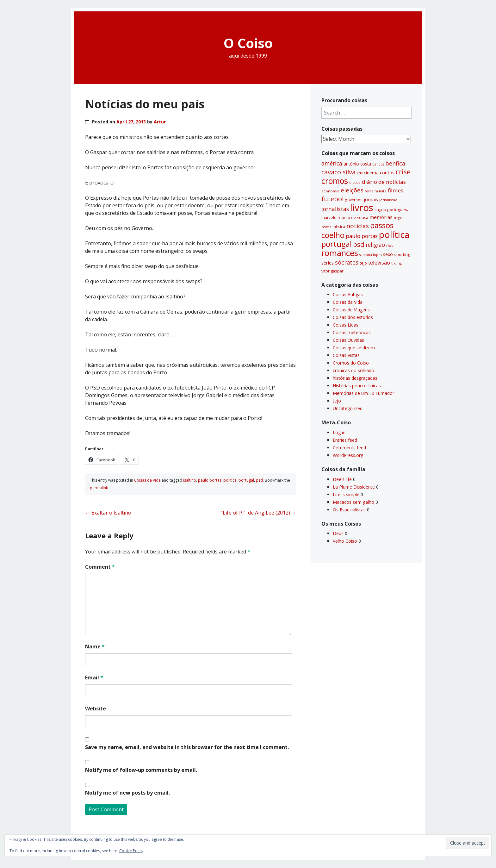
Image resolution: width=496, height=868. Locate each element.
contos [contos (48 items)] (387, 172)
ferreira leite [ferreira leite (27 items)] (376, 191)
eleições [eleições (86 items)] (352, 190)
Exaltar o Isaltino (108, 513)
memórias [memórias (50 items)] (381, 217)
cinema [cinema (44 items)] (371, 173)
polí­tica (230, 480)
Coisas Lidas (346, 325)
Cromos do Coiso (351, 363)
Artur (160, 122)
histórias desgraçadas (355, 378)
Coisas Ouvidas (348, 340)
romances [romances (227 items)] (340, 253)
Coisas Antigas (348, 294)
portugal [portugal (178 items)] (337, 244)
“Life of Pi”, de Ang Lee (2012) (259, 513)
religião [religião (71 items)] (375, 245)
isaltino (190, 480)
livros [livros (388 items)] (362, 208)
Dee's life (342, 479)
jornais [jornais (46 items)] (371, 199)
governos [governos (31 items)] (354, 200)
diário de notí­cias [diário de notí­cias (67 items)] (384, 182)
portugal (246, 480)
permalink (99, 488)
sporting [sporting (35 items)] (402, 254)
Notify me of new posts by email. (127, 793)
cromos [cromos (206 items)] (335, 181)
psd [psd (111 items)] (359, 244)
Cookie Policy (131, 851)
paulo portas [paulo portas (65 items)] (362, 236)
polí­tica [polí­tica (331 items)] (394, 234)
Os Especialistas (349, 510)
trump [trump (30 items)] (397, 263)
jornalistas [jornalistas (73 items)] (335, 209)
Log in (339, 432)
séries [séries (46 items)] (328, 263)
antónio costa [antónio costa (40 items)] (357, 164)
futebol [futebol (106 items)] (332, 199)
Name (95, 646)
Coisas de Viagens (351, 310)
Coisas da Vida (147, 480)
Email (94, 678)
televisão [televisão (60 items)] (379, 262)
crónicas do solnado (353, 370)
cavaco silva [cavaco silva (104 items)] (338, 172)
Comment (100, 567)
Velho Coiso (345, 541)
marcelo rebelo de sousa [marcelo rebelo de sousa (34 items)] (345, 218)
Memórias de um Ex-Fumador (363, 393)
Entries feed (345, 440)
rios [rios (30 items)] (390, 245)
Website (96, 709)
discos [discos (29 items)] (355, 182)
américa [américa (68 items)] (332, 163)
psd (259, 480)
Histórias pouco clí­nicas (357, 386)
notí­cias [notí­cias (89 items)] (358, 226)
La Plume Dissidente (354, 487)
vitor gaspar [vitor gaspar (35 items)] (332, 271)
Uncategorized (348, 408)
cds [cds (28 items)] (360, 173)
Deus (338, 533)
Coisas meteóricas (352, 332)
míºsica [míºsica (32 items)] (339, 227)
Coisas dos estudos (353, 317)
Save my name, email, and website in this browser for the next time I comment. (187, 747)
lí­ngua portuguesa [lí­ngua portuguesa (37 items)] (392, 209)
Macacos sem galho (353, 502)
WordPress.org (348, 455)
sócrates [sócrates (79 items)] (347, 262)
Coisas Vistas (346, 355)
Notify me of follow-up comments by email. (141, 770)
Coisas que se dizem (354, 348)
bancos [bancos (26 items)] (378, 164)
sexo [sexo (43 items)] (388, 254)
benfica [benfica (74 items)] (395, 163)
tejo (337, 401)
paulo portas (210, 480)
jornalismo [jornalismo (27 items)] (388, 200)
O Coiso (248, 43)
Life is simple (346, 494)
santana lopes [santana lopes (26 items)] (371, 255)
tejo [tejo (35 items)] (363, 263)
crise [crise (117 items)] (403, 172)
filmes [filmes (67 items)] (396, 190)
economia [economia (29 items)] (330, 191)
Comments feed (349, 448)
